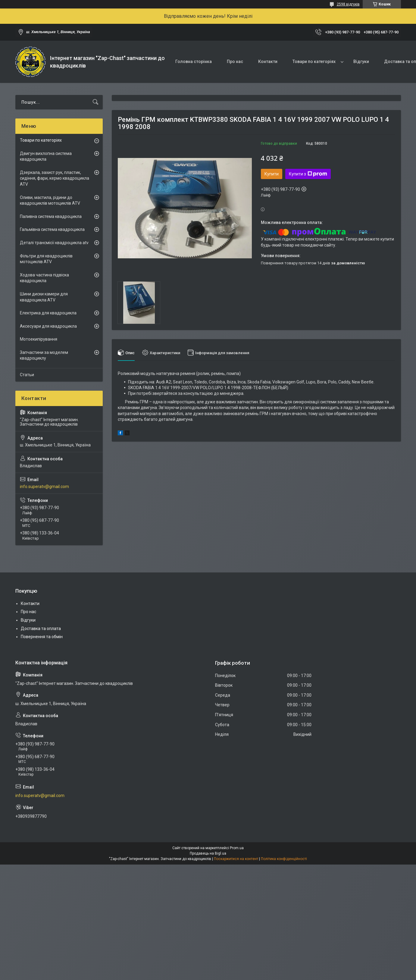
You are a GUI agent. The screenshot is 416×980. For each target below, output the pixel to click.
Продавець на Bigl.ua (208, 853)
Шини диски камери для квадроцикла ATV (44, 297)
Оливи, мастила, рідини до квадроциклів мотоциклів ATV (50, 200)
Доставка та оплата (41, 629)
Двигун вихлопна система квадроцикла (46, 156)
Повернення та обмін (42, 637)
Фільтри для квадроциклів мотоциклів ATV (46, 259)
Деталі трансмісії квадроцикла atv (54, 243)
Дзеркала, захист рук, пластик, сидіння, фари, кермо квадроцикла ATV (55, 178)
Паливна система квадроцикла (51, 216)
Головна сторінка (194, 61)
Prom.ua (237, 848)
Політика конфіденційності (284, 859)
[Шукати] (95, 102)
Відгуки (361, 61)
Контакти (268, 61)
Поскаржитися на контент (236, 859)
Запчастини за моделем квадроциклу (44, 355)
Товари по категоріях (314, 61)
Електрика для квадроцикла (48, 313)
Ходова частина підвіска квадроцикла (44, 278)
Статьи (27, 375)
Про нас (235, 61)
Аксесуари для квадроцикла (48, 326)
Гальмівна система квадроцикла (52, 229)
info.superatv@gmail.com (44, 487)
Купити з (308, 174)
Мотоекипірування (39, 339)
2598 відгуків (348, 4)
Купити (272, 174)
